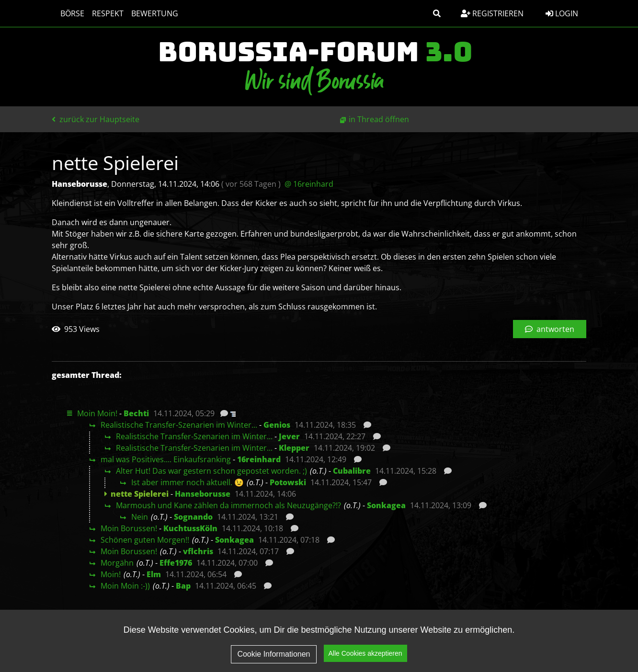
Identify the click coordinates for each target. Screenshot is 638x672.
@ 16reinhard (309, 184)
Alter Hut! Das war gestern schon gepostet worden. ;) (211, 471)
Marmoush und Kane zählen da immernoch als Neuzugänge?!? (228, 505)
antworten (550, 329)
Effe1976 (176, 563)
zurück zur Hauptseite (96, 119)
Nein (140, 517)
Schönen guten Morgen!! (145, 540)
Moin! (111, 574)
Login (562, 13)
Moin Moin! (97, 413)
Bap (183, 586)
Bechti (136, 413)
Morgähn (117, 563)
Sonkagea (386, 505)
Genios (277, 425)
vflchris (198, 551)
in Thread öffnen (379, 119)
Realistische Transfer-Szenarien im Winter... (179, 425)
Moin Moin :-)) (125, 586)
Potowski (288, 482)
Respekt (103, 13)
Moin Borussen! (129, 528)
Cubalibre (352, 471)
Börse (68, 13)
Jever (289, 436)
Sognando (193, 517)
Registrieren (492, 13)
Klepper (294, 448)
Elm (154, 574)
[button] (437, 13)
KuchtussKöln (190, 528)
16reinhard (259, 459)
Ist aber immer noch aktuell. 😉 (188, 482)
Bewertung (150, 13)
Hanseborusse (203, 494)
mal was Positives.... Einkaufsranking (166, 459)
